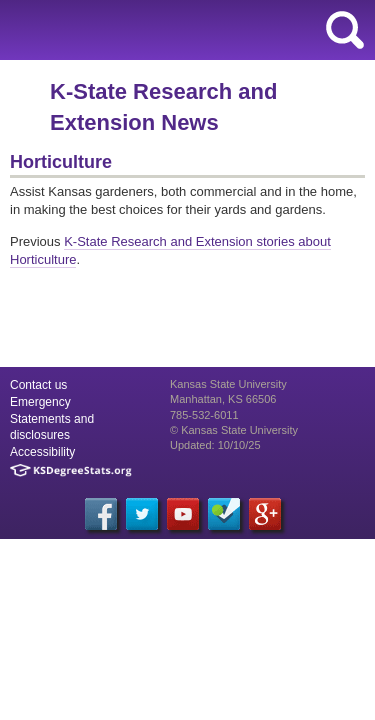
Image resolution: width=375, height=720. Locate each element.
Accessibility (42, 452)
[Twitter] (142, 514)
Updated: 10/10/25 (215, 445)
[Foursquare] (224, 514)
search (345, 30)
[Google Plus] (265, 514)
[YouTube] (183, 514)
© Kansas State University (234, 430)
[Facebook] (101, 514)
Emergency (40, 402)
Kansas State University (182, 30)
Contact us (38, 385)
